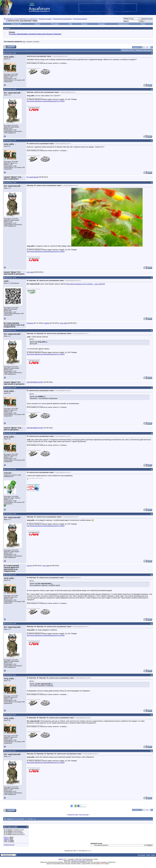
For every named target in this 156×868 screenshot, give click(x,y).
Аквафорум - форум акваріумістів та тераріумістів (22, 19)
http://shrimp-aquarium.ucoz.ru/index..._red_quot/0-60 (86, 284)
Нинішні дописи (123, 24)
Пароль (126, 21)
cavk (6, 281)
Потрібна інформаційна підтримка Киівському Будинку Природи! (35, 34)
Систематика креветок (80, 19)
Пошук (143, 24)
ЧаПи (70, 24)
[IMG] (6, 840)
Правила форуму (9, 845)
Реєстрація (55, 24)
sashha (47, 323)
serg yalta (9, 57)
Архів (148, 855)
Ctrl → (148, 47)
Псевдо (126, 19)
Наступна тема (84, 815)
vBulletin (61, 859)
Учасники (84, 24)
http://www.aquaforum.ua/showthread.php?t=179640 (46, 101)
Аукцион (37, 24)
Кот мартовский (12, 93)
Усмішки (6, 839)
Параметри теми (127, 50)
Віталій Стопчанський (78, 861)
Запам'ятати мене (146, 19)
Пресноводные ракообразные (62, 19)
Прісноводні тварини (45, 19)
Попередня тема (73, 815)
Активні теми (15, 24)
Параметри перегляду (143, 50)
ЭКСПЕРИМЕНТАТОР (35, 382)
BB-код (6, 837)
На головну (142, 855)
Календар (101, 24)
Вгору (153, 855)
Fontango (30, 323)
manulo (8, 473)
